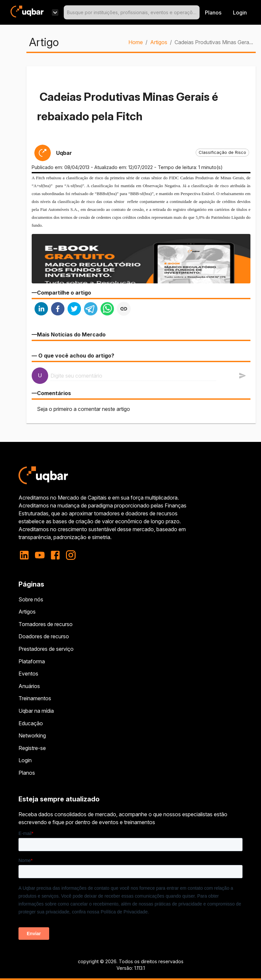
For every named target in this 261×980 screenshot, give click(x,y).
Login (25, 760)
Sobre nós (31, 599)
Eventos (28, 674)
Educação (31, 723)
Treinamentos (35, 698)
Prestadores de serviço (46, 649)
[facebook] (58, 310)
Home (136, 42)
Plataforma (32, 661)
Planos (213, 13)
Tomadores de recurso (46, 624)
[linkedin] (41, 310)
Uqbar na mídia (36, 711)
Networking (32, 735)
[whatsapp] (107, 310)
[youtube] (40, 555)
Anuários (29, 686)
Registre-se (32, 748)
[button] (222, 153)
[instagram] (71, 555)
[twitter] (74, 310)
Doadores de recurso (44, 636)
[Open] (197, 13)
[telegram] (91, 310)
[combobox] (132, 12)
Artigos (159, 42)
